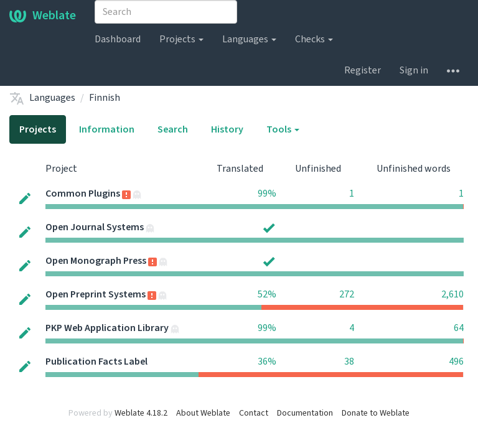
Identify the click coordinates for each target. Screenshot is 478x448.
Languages (249, 39)
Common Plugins (83, 194)
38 (349, 362)
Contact (254, 413)
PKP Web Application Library (107, 328)
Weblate (43, 16)
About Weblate (203, 413)
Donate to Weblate (376, 413)
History (227, 129)
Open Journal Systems (95, 227)
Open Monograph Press (96, 261)
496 (456, 362)
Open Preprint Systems (96, 294)
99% (267, 194)
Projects (181, 39)
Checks (314, 39)
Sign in (414, 70)
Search (173, 129)
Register (363, 70)
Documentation (305, 413)
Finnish (105, 98)
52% (267, 294)
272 (347, 294)
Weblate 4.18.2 (141, 413)
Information (107, 129)
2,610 (452, 294)
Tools (283, 129)
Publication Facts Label (96, 362)
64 (459, 328)
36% (267, 362)
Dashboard (118, 39)
